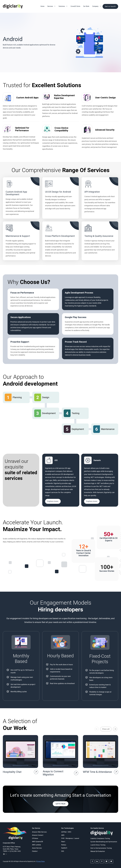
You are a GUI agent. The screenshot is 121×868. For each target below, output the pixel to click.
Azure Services (37, 848)
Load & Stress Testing (98, 845)
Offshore (35, 838)
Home (42, 6)
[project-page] (36, 772)
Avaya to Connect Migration (53, 773)
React (63, 842)
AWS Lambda (36, 845)
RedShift (64, 848)
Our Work (86, 6)
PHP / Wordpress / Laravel (70, 838)
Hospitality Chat (12, 772)
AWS (63, 835)
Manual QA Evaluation (98, 851)
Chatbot (35, 851)
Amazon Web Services (39, 832)
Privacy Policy (41, 861)
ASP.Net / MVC (66, 832)
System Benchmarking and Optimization (104, 842)
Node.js (64, 845)
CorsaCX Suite (75, 6)
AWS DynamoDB (37, 842)
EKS (63, 851)
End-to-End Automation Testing (101, 848)
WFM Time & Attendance (97, 772)
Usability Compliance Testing (100, 838)
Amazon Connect (38, 835)
